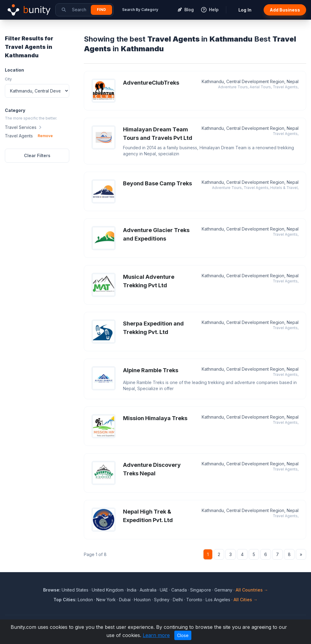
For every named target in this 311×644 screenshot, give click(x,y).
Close (183, 635)
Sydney (162, 600)
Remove (45, 136)
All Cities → (246, 600)
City (8, 79)
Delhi (178, 600)
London (85, 600)
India (132, 590)
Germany (223, 590)
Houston (142, 600)
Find (101, 10)
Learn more (156, 635)
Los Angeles (218, 600)
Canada (179, 590)
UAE (164, 590)
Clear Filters (37, 155)
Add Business (285, 10)
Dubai (125, 600)
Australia (148, 590)
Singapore (201, 590)
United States (75, 590)
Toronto (194, 600)
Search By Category (140, 10)
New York (106, 600)
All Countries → (252, 590)
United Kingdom (108, 590)
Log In (245, 10)
